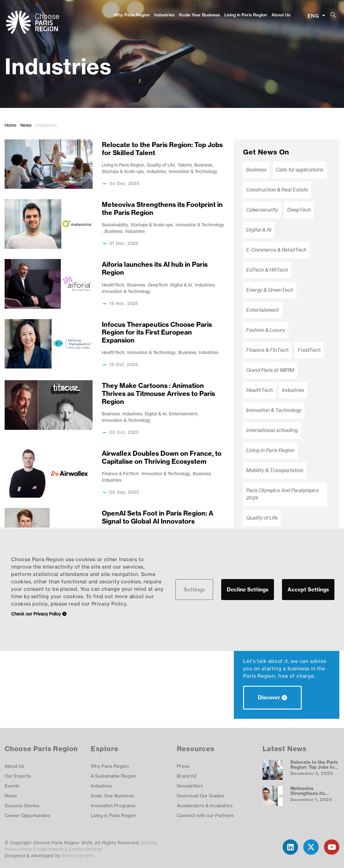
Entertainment (183, 414)
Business (203, 165)
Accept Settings (308, 589)
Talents (185, 165)
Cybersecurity (262, 210)
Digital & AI (181, 285)
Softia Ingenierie (78, 856)
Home (10, 125)
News (26, 125)
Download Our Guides (200, 796)
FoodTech (309, 350)
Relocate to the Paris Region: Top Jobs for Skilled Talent (162, 149)
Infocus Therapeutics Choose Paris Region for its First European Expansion (157, 332)
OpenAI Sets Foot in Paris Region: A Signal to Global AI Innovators (157, 517)
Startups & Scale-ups (123, 171)
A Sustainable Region (114, 776)
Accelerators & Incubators (205, 806)
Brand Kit (187, 776)
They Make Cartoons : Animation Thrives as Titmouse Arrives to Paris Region (158, 393)
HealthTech (113, 285)
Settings (194, 589)
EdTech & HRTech (267, 270)
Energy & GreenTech (270, 290)
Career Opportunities (27, 815)
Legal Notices (50, 849)
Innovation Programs (113, 806)
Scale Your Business (199, 15)
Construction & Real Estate (277, 190)
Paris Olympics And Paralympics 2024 (282, 494)
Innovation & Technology (193, 171)
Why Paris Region (132, 15)
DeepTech (158, 285)
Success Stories (22, 806)
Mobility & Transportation (275, 470)
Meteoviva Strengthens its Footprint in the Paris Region (162, 209)
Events (12, 786)
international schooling (272, 430)
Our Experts (18, 776)
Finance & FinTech (120, 473)
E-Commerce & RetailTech (276, 250)
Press (183, 766)
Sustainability (115, 225)
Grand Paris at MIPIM (270, 370)
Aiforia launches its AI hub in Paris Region (155, 268)
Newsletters (190, 786)
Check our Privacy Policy (36, 614)
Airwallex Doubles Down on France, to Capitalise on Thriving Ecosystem (162, 457)
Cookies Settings (85, 849)
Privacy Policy (18, 849)
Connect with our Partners (205, 815)
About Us (281, 15)
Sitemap (149, 843)
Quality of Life (161, 165)
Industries (164, 15)
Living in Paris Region (246, 15)
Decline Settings (248, 589)
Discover (269, 697)
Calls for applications (300, 170)
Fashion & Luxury (266, 330)
